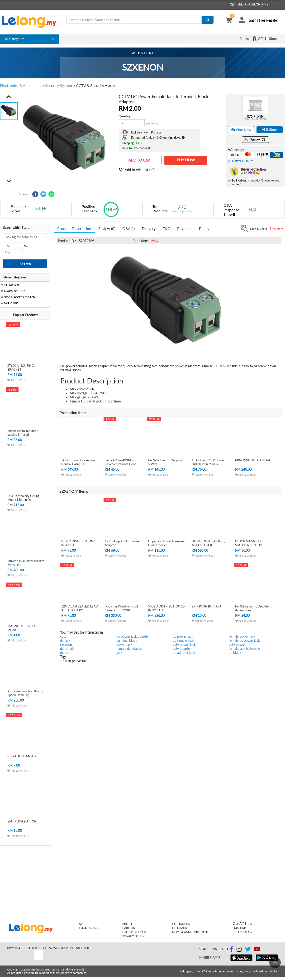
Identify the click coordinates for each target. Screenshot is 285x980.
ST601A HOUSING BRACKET (21, 368)
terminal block (127, 640)
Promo (244, 39)
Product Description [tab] (74, 228)
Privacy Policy (133, 936)
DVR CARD (11, 303)
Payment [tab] (185, 228)
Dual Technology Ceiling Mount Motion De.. (23, 498)
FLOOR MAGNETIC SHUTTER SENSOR (249, 543)
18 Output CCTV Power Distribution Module (208, 462)
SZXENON (255, 116)
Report (277, 228)
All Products (11, 285)
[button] (9, 97)
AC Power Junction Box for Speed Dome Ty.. (26, 693)
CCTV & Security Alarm (95, 85)
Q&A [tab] (128, 228)
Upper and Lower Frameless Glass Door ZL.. (167, 543)
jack (119, 653)
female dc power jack (244, 640)
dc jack (65, 640)
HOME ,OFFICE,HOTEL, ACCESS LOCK (208, 543)
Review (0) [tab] (107, 228)
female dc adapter (130, 648)
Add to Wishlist (18, 380)
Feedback (180, 928)
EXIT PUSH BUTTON (22, 821)
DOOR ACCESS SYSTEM (20, 297)
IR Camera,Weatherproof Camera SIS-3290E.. (121, 608)
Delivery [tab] (149, 228)
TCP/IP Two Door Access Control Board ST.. (78, 462)
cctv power (237, 644)
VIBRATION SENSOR (22, 756)
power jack (124, 644)
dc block (235, 653)
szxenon (66, 644)
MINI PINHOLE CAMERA (253, 460)
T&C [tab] (166, 228)
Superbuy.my (242, 932)
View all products (182, 211)
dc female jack (183, 640)
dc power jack (183, 636)
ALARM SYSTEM (14, 291)
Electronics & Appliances (21, 85)
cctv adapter (182, 648)
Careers (129, 928)
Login (252, 20)
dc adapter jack (184, 653)
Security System (59, 85)
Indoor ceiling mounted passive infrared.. (23, 433)
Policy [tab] (204, 228)
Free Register (268, 20)
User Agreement (135, 932)
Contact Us (181, 924)
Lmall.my (240, 928)
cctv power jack (184, 644)
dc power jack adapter (133, 636)
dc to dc (66, 653)
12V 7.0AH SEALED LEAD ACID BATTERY (80, 608)
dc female (67, 648)
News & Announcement (190, 932)
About (127, 924)
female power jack (242, 636)
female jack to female (244, 648)
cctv (63, 636)
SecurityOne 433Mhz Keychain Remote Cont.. (121, 462)
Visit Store (269, 130)
